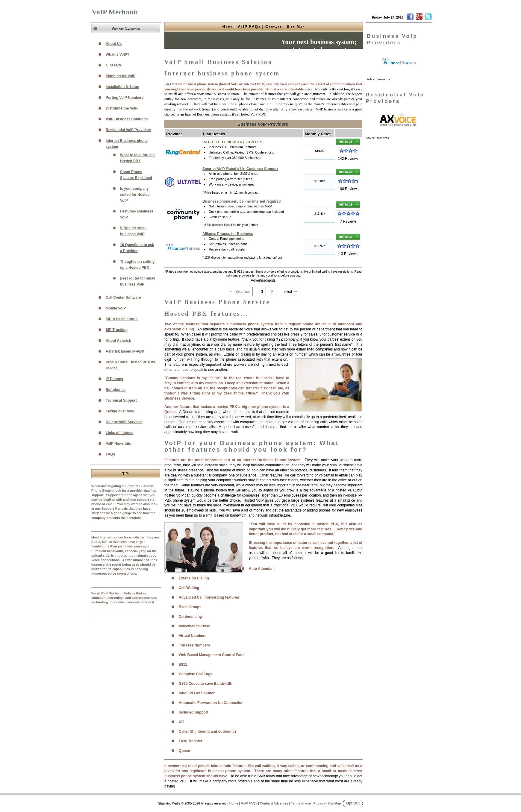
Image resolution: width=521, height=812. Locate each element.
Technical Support (121, 400)
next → (291, 292)
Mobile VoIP (116, 308)
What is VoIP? (118, 54)
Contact (274, 27)
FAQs (110, 454)
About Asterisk (118, 341)
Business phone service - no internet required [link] (241, 201)
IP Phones (114, 379)
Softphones (116, 390)
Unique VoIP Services (124, 422)
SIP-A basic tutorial (122, 319)
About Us (114, 44)
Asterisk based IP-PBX (125, 351)
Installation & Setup (122, 87)
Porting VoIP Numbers (125, 98)
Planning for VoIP (121, 76)
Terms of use (301, 803)
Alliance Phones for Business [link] (228, 234)
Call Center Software (123, 298)
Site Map (296, 27)
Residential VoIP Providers (128, 130)
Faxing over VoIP (120, 411)
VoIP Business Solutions (127, 119)
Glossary (113, 65)
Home (228, 27)
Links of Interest (120, 433)
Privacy (319, 803)
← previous (240, 292)
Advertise (281, 803)
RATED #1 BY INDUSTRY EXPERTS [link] (232, 142)
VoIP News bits (118, 444)
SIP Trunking (117, 330)
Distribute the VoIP (122, 108)
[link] (399, 61)
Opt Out (353, 803)
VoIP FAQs (249, 27)
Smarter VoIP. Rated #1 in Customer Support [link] (240, 169)
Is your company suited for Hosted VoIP (135, 195)
